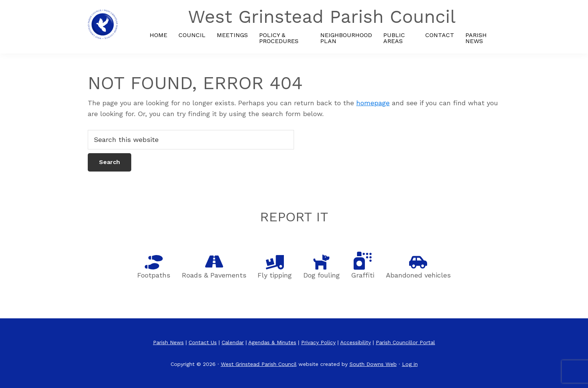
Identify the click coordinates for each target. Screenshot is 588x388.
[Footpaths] (154, 262)
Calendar (233, 342)
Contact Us (203, 342)
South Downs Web (373, 364)
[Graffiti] (363, 261)
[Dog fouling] (321, 262)
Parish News (168, 342)
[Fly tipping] (275, 262)
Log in (410, 364)
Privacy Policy (318, 342)
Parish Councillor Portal (405, 342)
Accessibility (355, 342)
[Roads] (214, 262)
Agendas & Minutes (272, 342)
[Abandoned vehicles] (418, 262)
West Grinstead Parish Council (259, 364)
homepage (373, 103)
